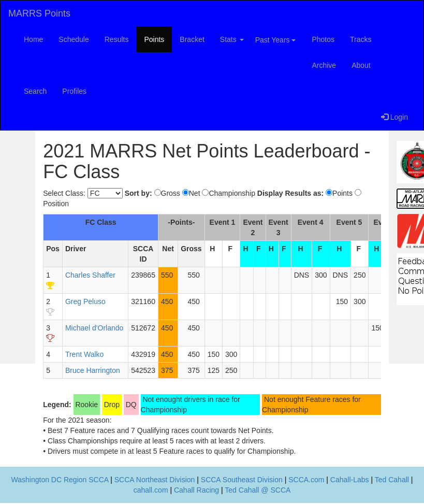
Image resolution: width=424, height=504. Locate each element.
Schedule (74, 39)
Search (35, 91)
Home (33, 39)
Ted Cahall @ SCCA (258, 490)
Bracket (192, 39)
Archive (324, 65)
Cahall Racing (196, 490)
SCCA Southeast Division (242, 480)
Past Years (276, 40)
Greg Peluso (85, 301)
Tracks (361, 39)
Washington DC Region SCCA (60, 480)
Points (154, 39)
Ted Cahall (392, 480)
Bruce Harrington (93, 370)
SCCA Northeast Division (155, 480)
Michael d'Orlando (94, 328)
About (361, 65)
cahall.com (151, 490)
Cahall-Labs (350, 480)
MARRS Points (39, 13)
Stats (232, 39)
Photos (323, 39)
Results (117, 39)
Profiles (74, 91)
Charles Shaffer (90, 275)
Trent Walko (84, 354)
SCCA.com (306, 480)
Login (394, 117)
